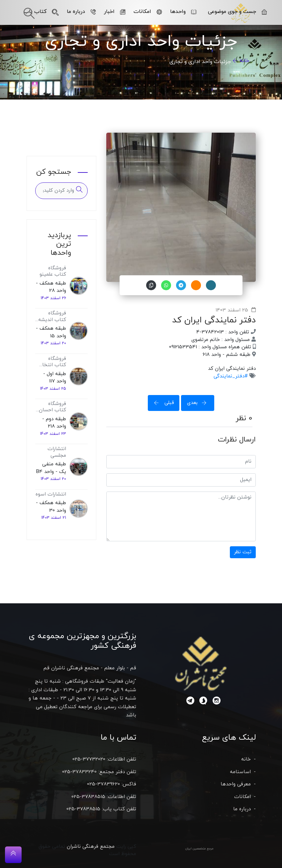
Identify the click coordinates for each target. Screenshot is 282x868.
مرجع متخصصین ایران (199, 849)
